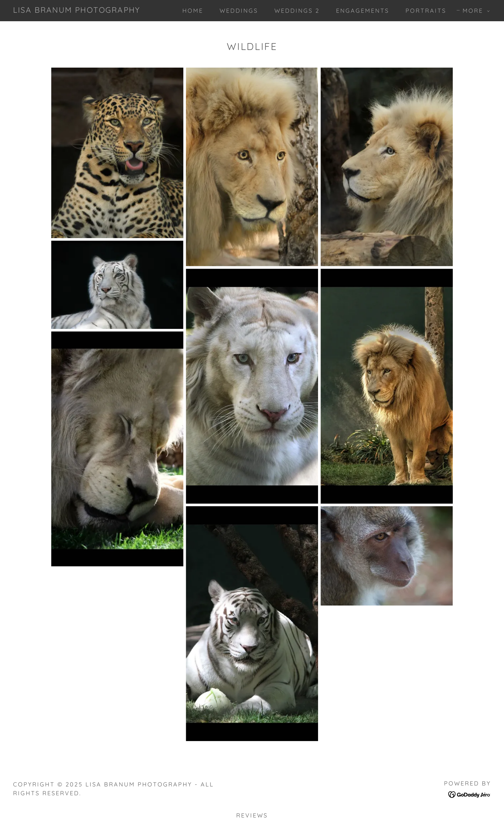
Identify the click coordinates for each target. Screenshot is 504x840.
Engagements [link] (363, 11)
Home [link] (193, 11)
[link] (76, 10)
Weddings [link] (239, 11)
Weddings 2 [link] (297, 11)
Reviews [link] (252, 815)
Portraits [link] (426, 11)
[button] (474, 11)
